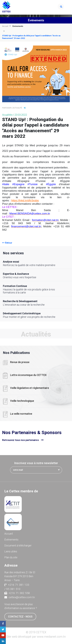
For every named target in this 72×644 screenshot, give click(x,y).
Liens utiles (11, 551)
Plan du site (11, 557)
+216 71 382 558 (17, 593)
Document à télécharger (18, 545)
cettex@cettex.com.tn (20, 597)
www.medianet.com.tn (51, 637)
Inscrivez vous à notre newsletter (36, 463)
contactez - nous (20, 617)
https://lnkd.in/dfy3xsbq (25, 200)
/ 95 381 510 (12, 589)
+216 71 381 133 (17, 585)
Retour (7, 243)
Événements (11, 540)
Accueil (5, 26)
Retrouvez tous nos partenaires (20, 440)
